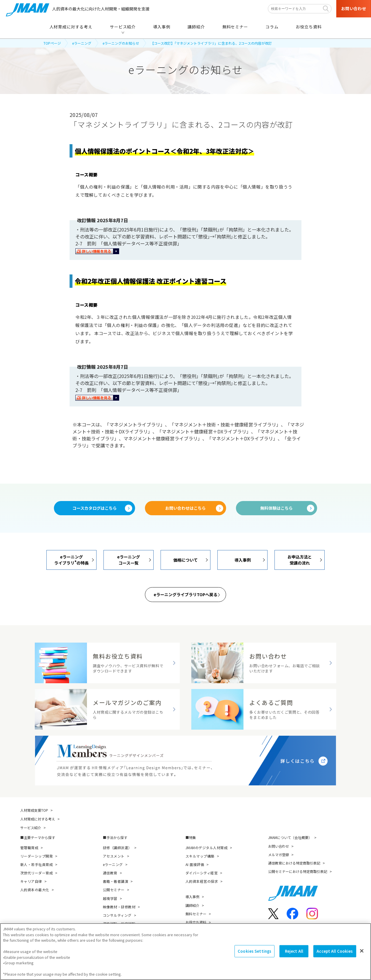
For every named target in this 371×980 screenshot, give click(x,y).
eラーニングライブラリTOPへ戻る (185, 594)
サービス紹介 (31, 828)
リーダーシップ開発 (37, 856)
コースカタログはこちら (95, 508)
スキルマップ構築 (200, 856)
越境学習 (110, 898)
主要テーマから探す (39, 837)
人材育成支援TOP (34, 810)
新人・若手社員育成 (37, 864)
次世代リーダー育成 (37, 873)
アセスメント (114, 856)
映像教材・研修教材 (119, 907)
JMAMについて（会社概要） (290, 837)
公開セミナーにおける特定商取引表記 (298, 871)
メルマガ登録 (279, 855)
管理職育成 (29, 848)
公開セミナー (114, 890)
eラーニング (82, 43)
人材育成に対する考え (38, 819)
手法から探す (117, 837)
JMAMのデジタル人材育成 (207, 848)
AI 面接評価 (195, 864)
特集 (192, 837)
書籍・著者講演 (116, 881)
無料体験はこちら (277, 508)
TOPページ (52, 43)
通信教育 (110, 873)
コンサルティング (117, 915)
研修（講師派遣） (117, 848)
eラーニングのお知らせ (121, 43)
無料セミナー (196, 914)
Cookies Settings (254, 952)
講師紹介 (192, 905)
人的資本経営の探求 (202, 881)
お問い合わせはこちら (185, 508)
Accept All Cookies (335, 952)
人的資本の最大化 (35, 890)
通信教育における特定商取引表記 (294, 863)
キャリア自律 (31, 881)
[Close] (362, 952)
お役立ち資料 (196, 922)
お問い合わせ (279, 846)
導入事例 (192, 897)
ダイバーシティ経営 (202, 873)
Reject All (294, 952)
